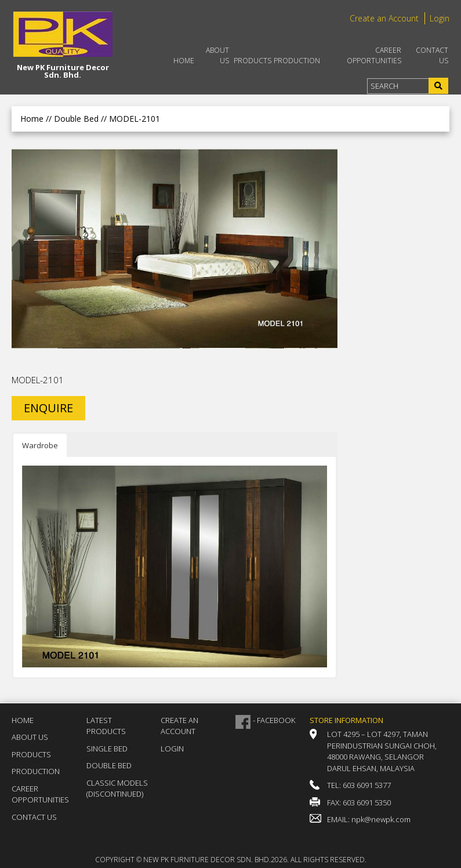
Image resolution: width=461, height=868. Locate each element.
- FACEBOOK (274, 720)
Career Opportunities (374, 55)
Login (440, 18)
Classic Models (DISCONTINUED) (117, 789)
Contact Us (432, 55)
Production (297, 61)
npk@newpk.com (381, 819)
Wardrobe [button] (40, 445)
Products (253, 61)
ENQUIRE (48, 408)
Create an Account (384, 18)
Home (184, 61)
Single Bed (107, 749)
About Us (217, 55)
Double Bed (109, 765)
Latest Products (106, 726)
